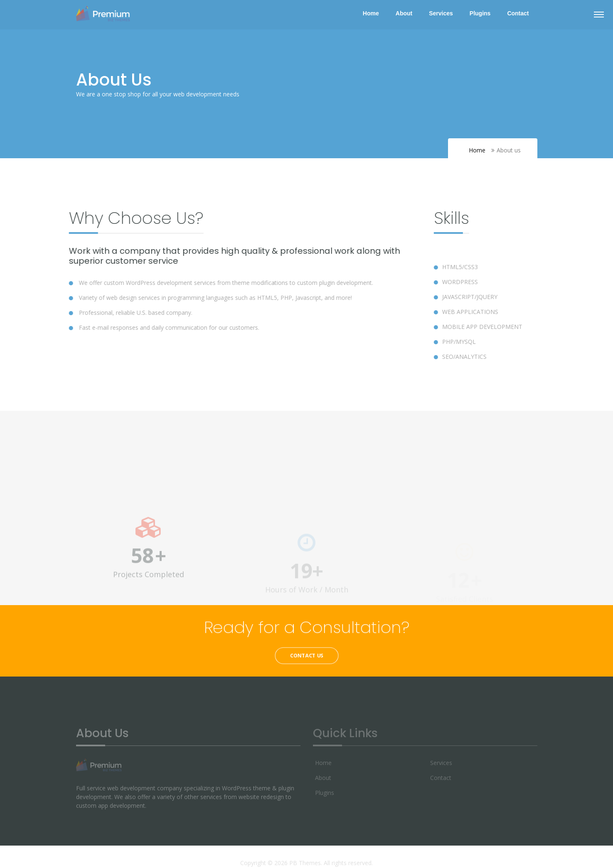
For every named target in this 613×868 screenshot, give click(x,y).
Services (441, 13)
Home (371, 13)
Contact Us (306, 656)
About (404, 13)
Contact (518, 13)
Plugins (480, 13)
